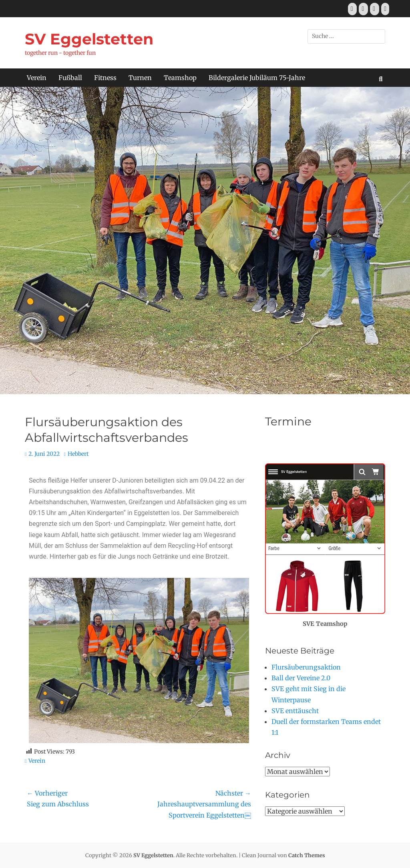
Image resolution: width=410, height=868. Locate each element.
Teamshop (180, 78)
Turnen (140, 78)
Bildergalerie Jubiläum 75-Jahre (257, 78)
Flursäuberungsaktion (306, 667)
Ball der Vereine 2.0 (301, 678)
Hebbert (78, 454)
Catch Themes (307, 855)
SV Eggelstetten (89, 39)
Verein (37, 78)
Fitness (105, 78)
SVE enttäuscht (295, 711)
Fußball (70, 78)
